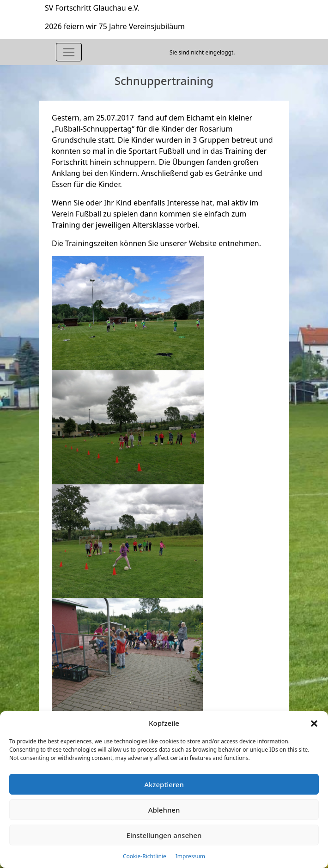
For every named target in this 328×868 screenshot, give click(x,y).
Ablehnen (164, 810)
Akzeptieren (164, 784)
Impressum (190, 856)
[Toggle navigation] (69, 52)
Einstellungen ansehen (164, 835)
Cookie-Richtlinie (145, 856)
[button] (314, 723)
